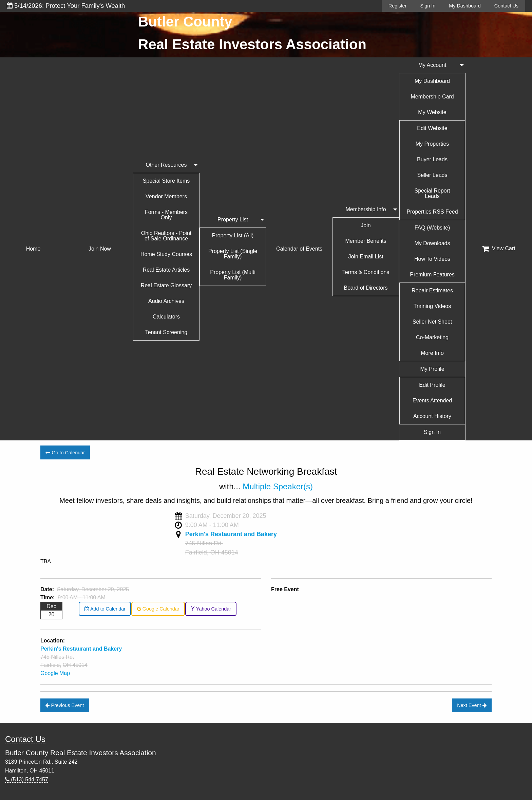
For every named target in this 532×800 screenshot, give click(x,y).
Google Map (55, 673)
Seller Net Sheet (432, 322)
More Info (432, 353)
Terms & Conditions (366, 272)
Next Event (472, 705)
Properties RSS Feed (432, 212)
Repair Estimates (432, 290)
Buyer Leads (432, 159)
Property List (233, 220)
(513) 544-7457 (27, 779)
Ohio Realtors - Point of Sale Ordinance (166, 236)
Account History (432, 416)
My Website (432, 112)
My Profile (432, 369)
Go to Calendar (65, 453)
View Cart (499, 249)
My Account (432, 65)
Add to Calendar (105, 609)
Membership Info (366, 209)
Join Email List (366, 257)
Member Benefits (366, 241)
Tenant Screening (166, 332)
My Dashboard (465, 6)
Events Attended (432, 401)
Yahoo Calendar (211, 609)
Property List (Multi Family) (233, 275)
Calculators (166, 317)
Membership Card (432, 97)
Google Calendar (158, 609)
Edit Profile (432, 385)
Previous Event (65, 705)
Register (398, 6)
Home (33, 249)
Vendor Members (166, 196)
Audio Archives (166, 301)
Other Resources (166, 165)
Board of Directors (366, 288)
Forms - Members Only (166, 215)
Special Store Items (166, 181)
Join (366, 225)
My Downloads (432, 243)
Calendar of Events (299, 249)
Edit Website (432, 128)
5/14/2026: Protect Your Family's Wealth (66, 6)
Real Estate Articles (166, 270)
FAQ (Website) (432, 228)
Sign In (428, 6)
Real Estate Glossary (166, 285)
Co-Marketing (432, 337)
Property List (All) (233, 235)
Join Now (100, 249)
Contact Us (506, 6)
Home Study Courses (166, 254)
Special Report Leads (432, 193)
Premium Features (432, 275)
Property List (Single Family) (233, 254)
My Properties (432, 144)
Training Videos (432, 306)
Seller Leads (432, 175)
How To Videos (432, 259)
